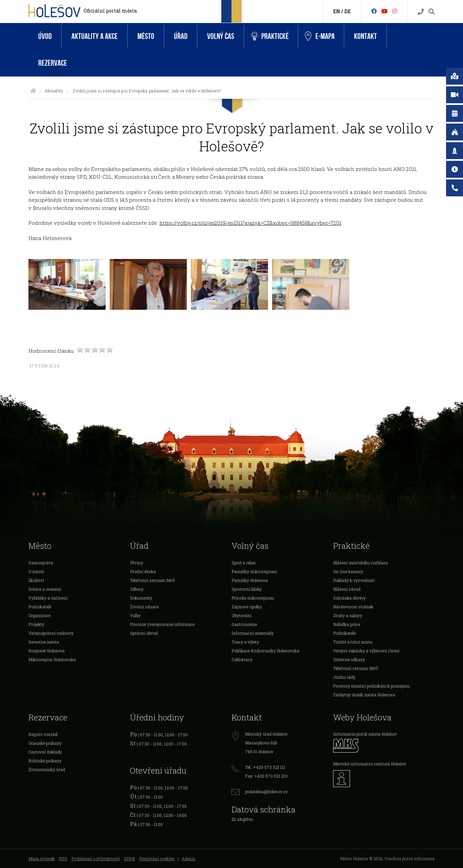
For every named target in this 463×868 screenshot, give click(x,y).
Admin (189, 859)
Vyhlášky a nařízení (48, 598)
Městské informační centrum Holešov (370, 764)
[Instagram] (395, 11)
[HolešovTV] (384, 11)
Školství (36, 580)
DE (347, 11)
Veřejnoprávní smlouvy (51, 633)
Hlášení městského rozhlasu (360, 563)
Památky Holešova (250, 580)
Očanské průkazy (45, 743)
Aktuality (54, 91)
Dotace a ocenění (45, 589)
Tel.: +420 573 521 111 (265, 767)
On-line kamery (348, 571)
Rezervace (53, 63)
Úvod (45, 36)
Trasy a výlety (245, 642)
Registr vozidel (43, 734)
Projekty (36, 624)
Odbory (137, 589)
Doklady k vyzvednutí (354, 580)
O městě (36, 571)
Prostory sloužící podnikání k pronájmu (371, 686)
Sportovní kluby (247, 589)
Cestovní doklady (45, 752)
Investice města (44, 642)
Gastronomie (244, 624)
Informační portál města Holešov (365, 734)
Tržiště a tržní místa (353, 642)
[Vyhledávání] (432, 12)
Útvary (137, 563)
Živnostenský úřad (47, 769)
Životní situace (144, 607)
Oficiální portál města (110, 11)
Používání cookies (157, 859)
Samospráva (41, 563)
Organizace (39, 615)
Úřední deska (143, 571)
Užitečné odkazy (349, 659)
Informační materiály (252, 633)
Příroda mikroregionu (253, 598)
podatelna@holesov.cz (266, 791)
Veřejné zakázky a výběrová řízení (366, 651)
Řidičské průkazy (45, 761)
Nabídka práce (347, 624)
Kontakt (366, 36)
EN (337, 11)
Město (146, 36)
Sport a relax (244, 563)
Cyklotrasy (242, 659)
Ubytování (241, 615)
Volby (135, 615)
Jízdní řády (344, 677)
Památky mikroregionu (254, 571)
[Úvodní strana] (33, 91)
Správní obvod (144, 633)
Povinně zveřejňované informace (162, 624)
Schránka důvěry (349, 598)
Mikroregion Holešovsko (52, 659)
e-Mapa (320, 37)
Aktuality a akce (95, 36)
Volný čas (221, 36)
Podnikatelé (40, 607)
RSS (63, 859)
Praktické (270, 36)
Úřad (181, 36)
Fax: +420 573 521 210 (266, 776)
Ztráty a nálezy (348, 615)
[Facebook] (374, 11)
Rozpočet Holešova (47, 651)
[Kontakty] (421, 12)
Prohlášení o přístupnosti (96, 859)
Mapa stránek (42, 859)
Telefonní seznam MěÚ (152, 580)
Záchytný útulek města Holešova (364, 695)
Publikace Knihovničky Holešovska (265, 651)
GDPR (129, 859)
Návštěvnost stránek (353, 607)
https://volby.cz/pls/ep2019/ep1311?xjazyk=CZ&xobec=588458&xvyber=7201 (250, 223)
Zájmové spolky (247, 607)
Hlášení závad (347, 589)
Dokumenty (141, 598)
